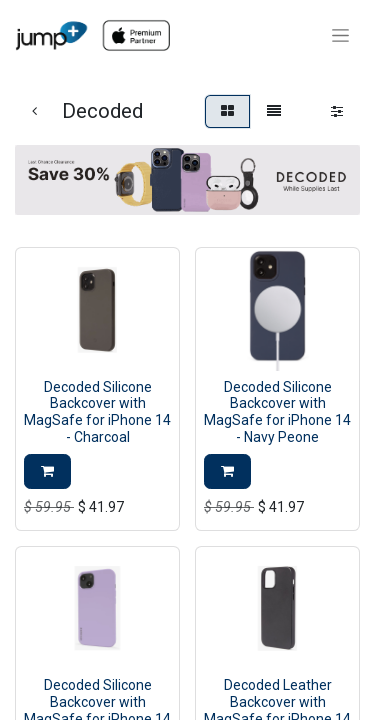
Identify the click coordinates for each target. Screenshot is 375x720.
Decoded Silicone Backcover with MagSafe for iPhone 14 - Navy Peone (277, 412)
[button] (47, 471)
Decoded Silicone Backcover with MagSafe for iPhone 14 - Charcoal (97, 412)
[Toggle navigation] (340, 36)
